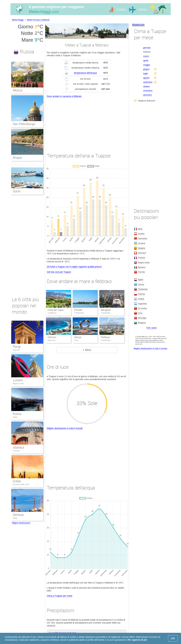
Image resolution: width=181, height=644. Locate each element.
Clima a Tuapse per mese (60, 596)
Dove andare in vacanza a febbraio (64, 96)
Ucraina (141, 243)
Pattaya (105, 337)
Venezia (18, 515)
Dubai (17, 481)
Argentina (142, 304)
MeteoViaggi (18, 20)
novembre (148, 91)
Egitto (141, 280)
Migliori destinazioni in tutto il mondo (65, 428)
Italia (15, 417)
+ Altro (87, 350)
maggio (147, 65)
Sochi (17, 191)
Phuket (78, 310)
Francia (16, 350)
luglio (146, 73)
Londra (18, 380)
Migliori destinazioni (21, 523)
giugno (146, 69)
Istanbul (18, 447)
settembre (148, 82)
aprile (146, 60)
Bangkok (106, 310)
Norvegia (142, 318)
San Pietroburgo (24, 124)
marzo (146, 56)
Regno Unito (18, 384)
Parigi (17, 347)
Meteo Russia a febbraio (38, 20)
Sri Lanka (142, 308)
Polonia (141, 294)
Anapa (17, 158)
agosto (146, 78)
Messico (142, 267)
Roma (17, 414)
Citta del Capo (56, 310)
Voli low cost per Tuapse (59, 272)
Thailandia (143, 289)
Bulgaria (142, 323)
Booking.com (138, 25)
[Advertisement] (87, 123)
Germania (142, 238)
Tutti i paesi (152, 328)
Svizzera (142, 253)
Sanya (78, 337)
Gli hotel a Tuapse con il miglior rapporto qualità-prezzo (74, 267)
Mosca (18, 90)
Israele (141, 299)
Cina (140, 313)
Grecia (141, 284)
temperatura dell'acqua (85, 73)
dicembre (147, 95)
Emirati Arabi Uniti (21, 484)
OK (173, 638)
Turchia (16, 451)
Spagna (141, 248)
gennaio (147, 48)
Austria (141, 234)
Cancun (52, 337)
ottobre (146, 86)
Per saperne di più (137, 640)
